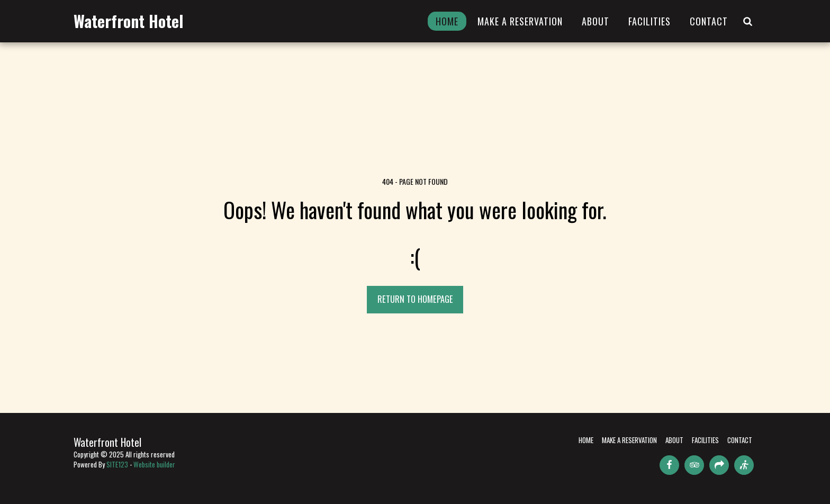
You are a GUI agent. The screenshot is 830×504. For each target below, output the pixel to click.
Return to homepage (415, 299)
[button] (747, 21)
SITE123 (117, 464)
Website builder (154, 464)
